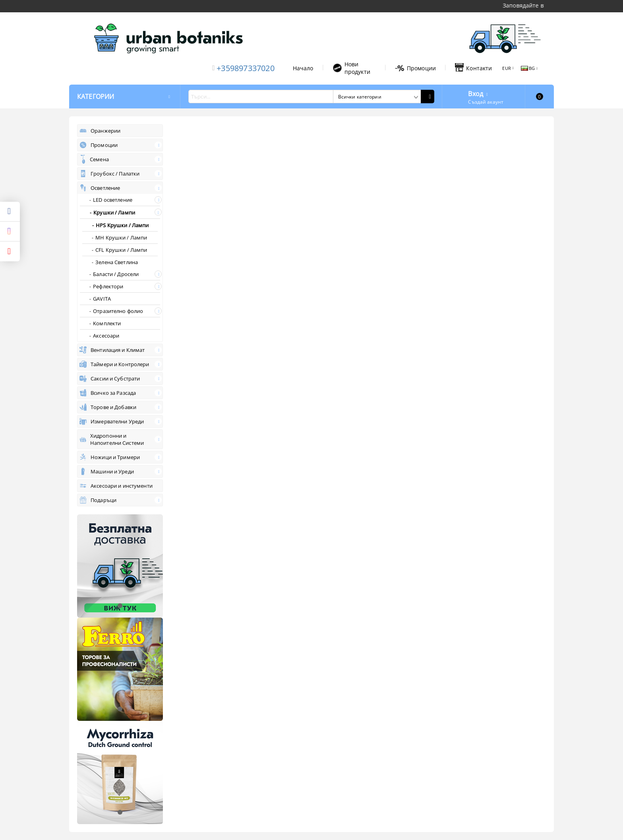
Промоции (415, 68)
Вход (476, 93)
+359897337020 (246, 68)
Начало (303, 68)
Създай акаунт (486, 102)
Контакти (473, 68)
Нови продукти (351, 68)
